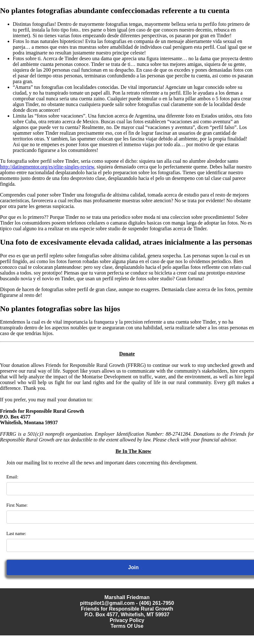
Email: (12, 477)
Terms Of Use (127, 626)
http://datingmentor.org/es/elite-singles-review (47, 167)
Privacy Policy (127, 620)
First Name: (17, 505)
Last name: (16, 534)
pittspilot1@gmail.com (107, 603)
